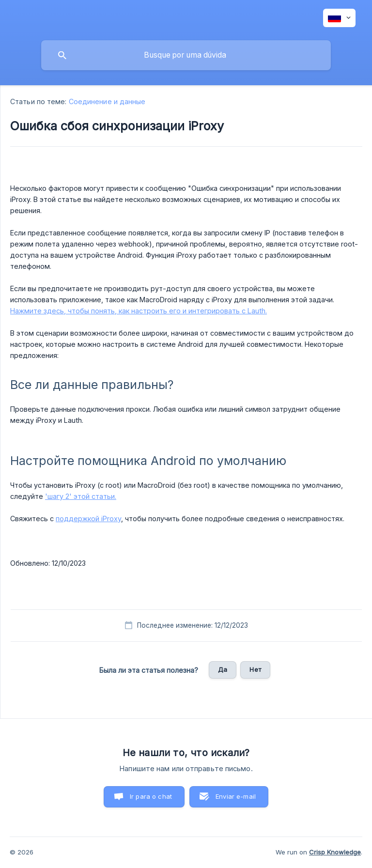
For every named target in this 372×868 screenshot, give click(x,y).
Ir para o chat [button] (151, 796)
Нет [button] (255, 669)
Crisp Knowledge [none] (335, 852)
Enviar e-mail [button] (236, 796)
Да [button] (223, 669)
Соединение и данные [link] (107, 101)
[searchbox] (186, 55)
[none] (339, 18)
